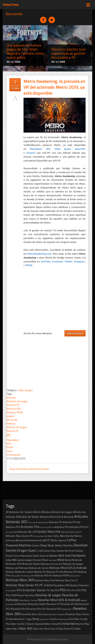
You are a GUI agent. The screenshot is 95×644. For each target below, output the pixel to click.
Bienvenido (14, 14)
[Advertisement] (47, 362)
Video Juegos (25, 390)
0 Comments (14, 455)
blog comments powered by (29, 469)
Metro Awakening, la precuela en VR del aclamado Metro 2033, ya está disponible (54, 87)
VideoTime (11, 5)
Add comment (75, 333)
